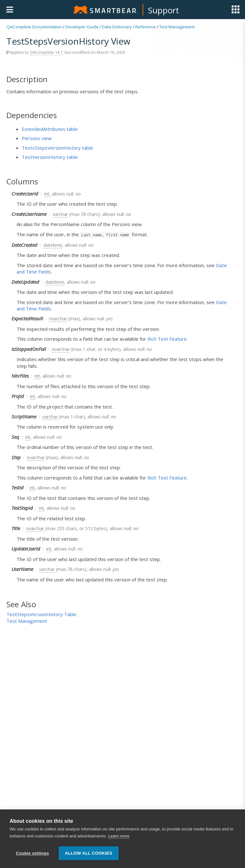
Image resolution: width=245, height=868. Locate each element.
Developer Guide (82, 27)
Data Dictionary (117, 27)
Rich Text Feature (167, 339)
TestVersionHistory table (50, 157)
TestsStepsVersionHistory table (57, 148)
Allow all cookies (89, 853)
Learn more (119, 836)
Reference (145, 27)
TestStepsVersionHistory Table (41, 614)
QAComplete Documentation (34, 27)
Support (163, 10)
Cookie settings (33, 853)
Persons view (37, 138)
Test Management (177, 27)
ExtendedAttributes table (50, 129)
